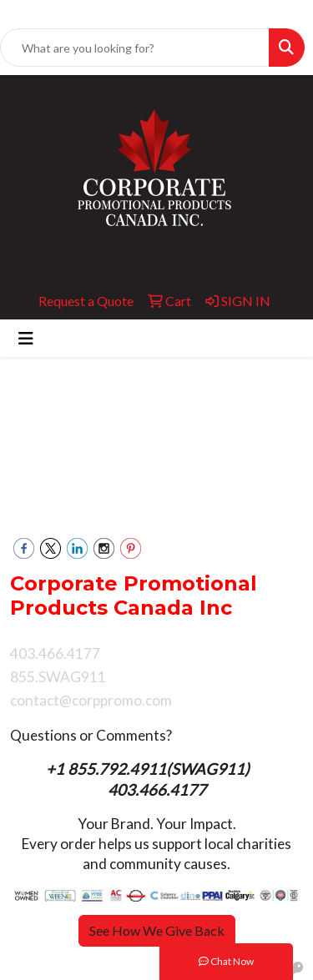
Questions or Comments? (91, 735)
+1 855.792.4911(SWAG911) (149, 769)
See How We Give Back (157, 930)
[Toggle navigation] (26, 338)
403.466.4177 (157, 790)
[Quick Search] (135, 48)
